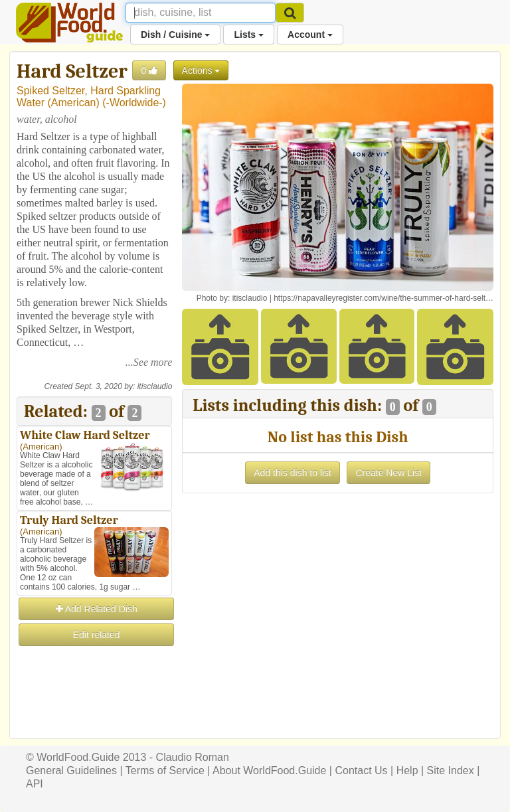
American (74, 103)
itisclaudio (155, 386)
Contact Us (361, 771)
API (35, 784)
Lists (249, 35)
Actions (201, 70)
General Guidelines (71, 771)
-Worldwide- (134, 103)
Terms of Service (165, 771)
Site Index (451, 771)
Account (310, 35)
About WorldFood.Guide (269, 771)
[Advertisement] (94, 714)
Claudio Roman (193, 757)
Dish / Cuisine (175, 35)
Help (407, 771)
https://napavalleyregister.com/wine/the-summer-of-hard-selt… (383, 298)
